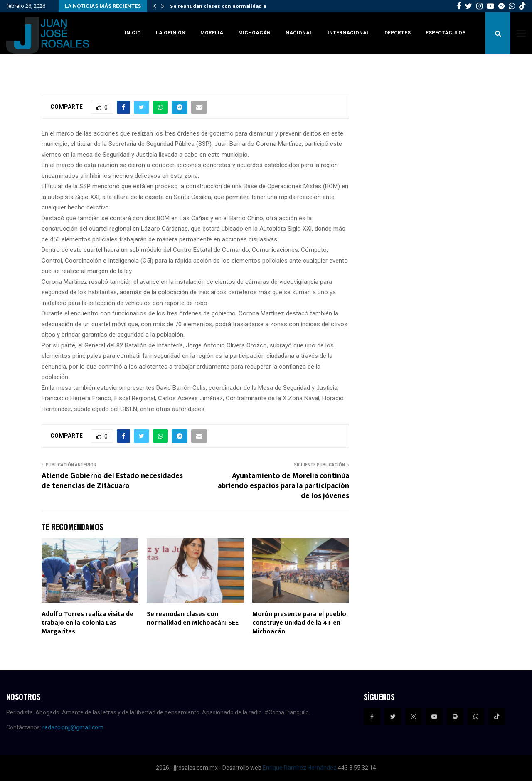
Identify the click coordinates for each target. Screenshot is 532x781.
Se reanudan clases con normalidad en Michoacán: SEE (193, 618)
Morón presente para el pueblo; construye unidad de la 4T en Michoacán (300, 623)
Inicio (133, 33)
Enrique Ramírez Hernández (300, 768)
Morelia (212, 33)
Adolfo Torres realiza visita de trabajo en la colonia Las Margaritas (87, 623)
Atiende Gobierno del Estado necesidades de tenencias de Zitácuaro (112, 481)
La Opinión (171, 33)
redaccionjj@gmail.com (73, 727)
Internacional (349, 33)
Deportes (398, 33)
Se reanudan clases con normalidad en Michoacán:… (237, 6)
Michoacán (254, 33)
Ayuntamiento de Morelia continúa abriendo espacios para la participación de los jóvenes (283, 486)
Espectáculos (446, 33)
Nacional (299, 33)
